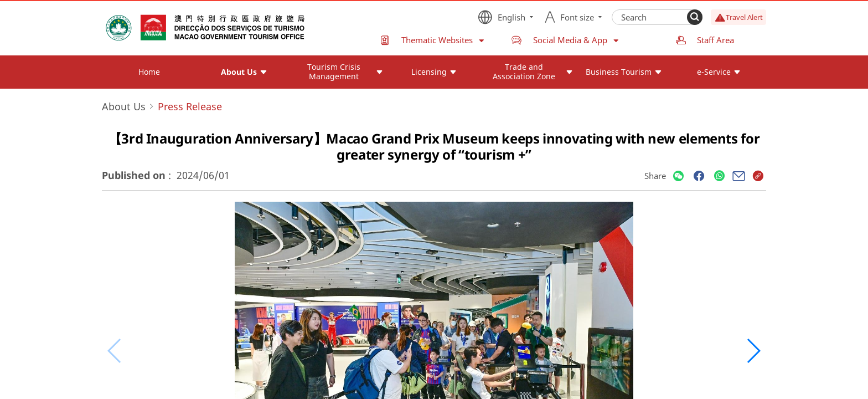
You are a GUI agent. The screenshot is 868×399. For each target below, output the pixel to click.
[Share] (678, 177)
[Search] (695, 17)
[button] (753, 351)
